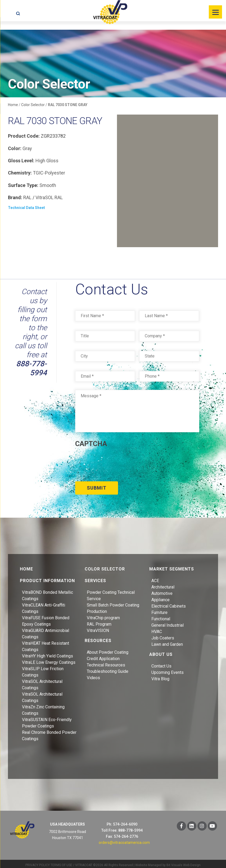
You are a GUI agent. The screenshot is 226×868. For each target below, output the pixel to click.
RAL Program (99, 621)
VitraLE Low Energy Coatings (49, 659)
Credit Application (103, 656)
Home (13, 105)
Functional (161, 616)
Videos (93, 675)
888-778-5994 (31, 368)
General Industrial (168, 622)
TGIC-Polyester (49, 173)
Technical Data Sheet (26, 208)
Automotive (162, 590)
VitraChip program (103, 615)
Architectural (163, 584)
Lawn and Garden (167, 641)
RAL (27, 197)
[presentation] (115, 463)
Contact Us (161, 663)
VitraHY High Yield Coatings (48, 653)
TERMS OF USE (61, 862)
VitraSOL (44, 197)
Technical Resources (106, 662)
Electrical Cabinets (169, 603)
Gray (27, 148)
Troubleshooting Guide (108, 668)
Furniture (159, 610)
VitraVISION (98, 628)
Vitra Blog (160, 676)
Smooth (48, 185)
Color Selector (33, 105)
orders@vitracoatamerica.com (124, 840)
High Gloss (47, 161)
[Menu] (215, 12)
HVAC (157, 629)
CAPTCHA (91, 444)
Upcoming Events (168, 669)
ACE (155, 578)
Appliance (161, 597)
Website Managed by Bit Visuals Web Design (168, 862)
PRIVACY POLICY (38, 862)
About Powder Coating (108, 649)
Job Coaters (163, 635)
